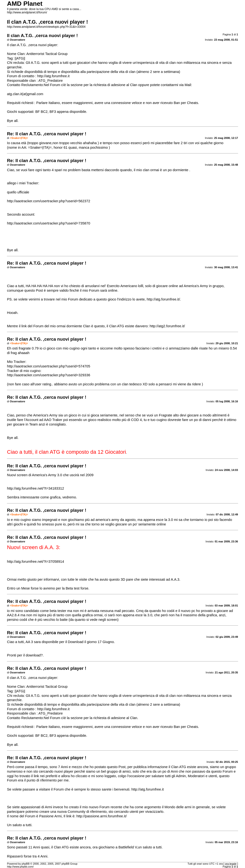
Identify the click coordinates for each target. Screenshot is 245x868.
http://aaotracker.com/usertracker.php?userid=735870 (49, 223)
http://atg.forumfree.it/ (163, 299)
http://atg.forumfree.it (53, 76)
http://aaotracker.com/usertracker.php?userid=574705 (49, 366)
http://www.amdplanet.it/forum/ (27, 12)
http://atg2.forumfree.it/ (167, 326)
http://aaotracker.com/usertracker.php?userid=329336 (49, 375)
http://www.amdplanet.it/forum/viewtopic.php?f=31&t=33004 (46, 27)
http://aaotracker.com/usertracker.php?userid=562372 (49, 201)
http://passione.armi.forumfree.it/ (101, 816)
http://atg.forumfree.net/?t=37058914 (35, 562)
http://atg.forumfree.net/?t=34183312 (35, 488)
